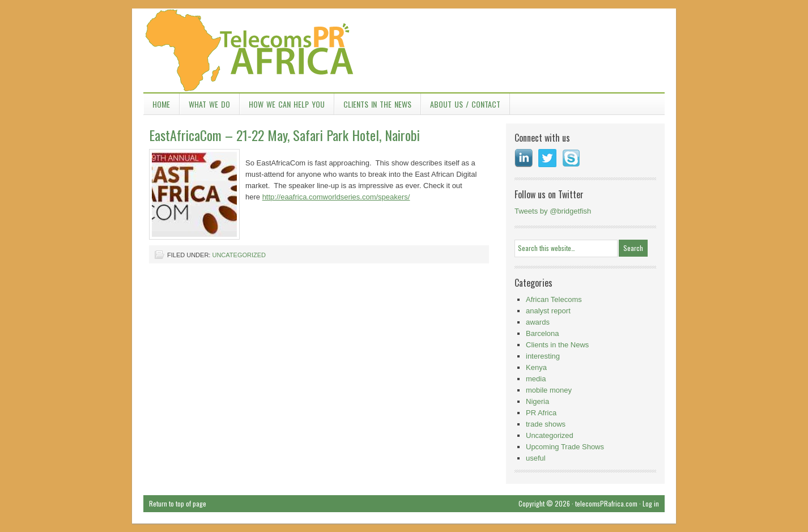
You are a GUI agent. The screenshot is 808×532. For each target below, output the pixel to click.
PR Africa (541, 413)
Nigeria (537, 401)
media (536, 379)
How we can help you (287, 104)
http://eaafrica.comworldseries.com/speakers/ (336, 197)
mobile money (549, 390)
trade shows (546, 424)
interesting (543, 356)
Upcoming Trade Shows (565, 447)
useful (536, 458)
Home (161, 104)
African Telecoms (554, 299)
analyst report (548, 311)
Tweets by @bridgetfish (553, 211)
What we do (209, 104)
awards (538, 322)
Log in (651, 503)
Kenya (536, 367)
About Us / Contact (465, 104)
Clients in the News (377, 104)
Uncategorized (239, 255)
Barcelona (543, 333)
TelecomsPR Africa (404, 51)
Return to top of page (178, 503)
